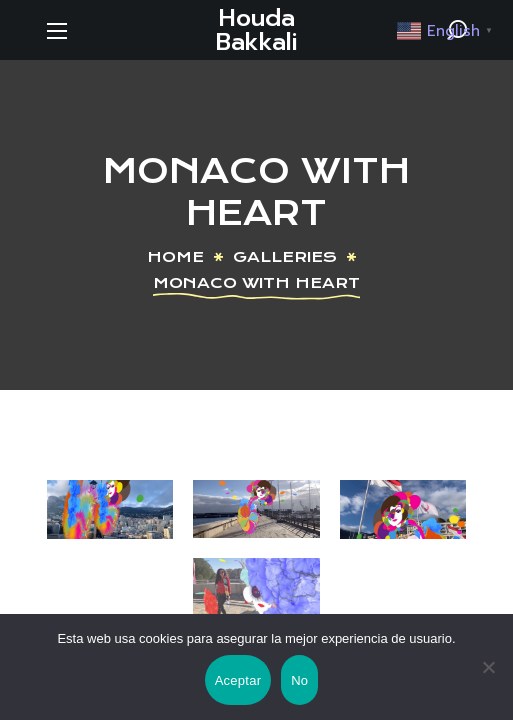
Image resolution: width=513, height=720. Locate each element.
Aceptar (238, 680)
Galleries (285, 257)
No (299, 680)
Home (175, 257)
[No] (488, 667)
